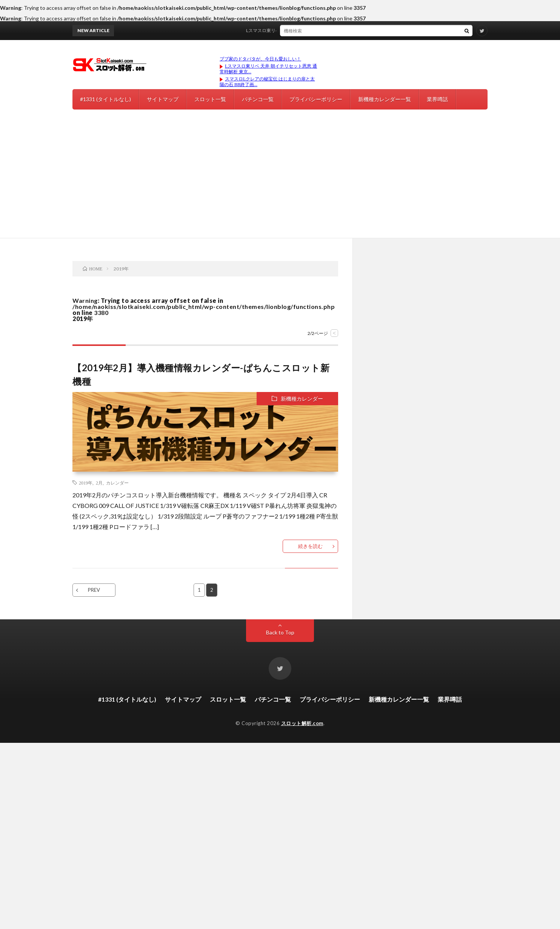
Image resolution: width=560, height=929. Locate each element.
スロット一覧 (210, 99)
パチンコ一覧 (258, 99)
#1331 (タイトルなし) (105, 99)
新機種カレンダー (302, 399)
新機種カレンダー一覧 (385, 99)
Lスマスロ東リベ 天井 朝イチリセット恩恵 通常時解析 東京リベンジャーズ (326, 30)
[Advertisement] (280, 181)
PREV (94, 590)
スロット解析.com (302, 723)
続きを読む (310, 546)
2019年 (86, 483)
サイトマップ (163, 99)
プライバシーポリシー (316, 99)
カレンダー (117, 483)
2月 (99, 483)
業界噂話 (437, 99)
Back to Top (280, 632)
